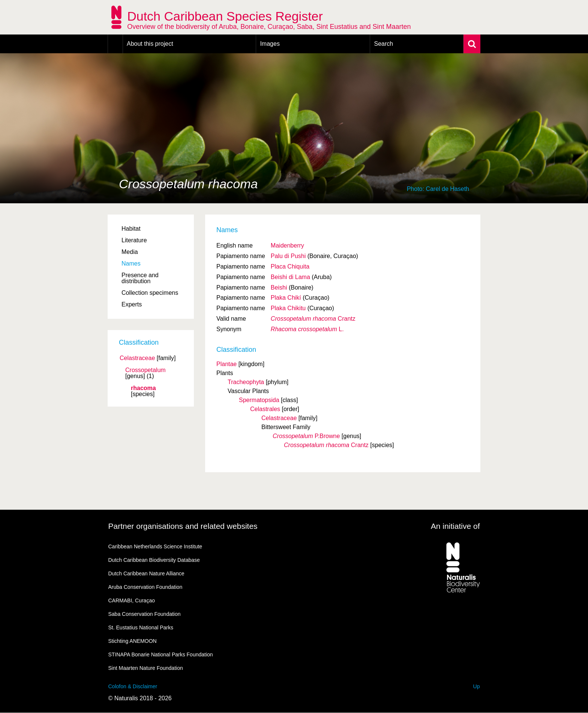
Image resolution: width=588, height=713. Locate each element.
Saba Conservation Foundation (145, 614)
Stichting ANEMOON (133, 641)
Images (270, 44)
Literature (134, 240)
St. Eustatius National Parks (141, 627)
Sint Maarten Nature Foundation (146, 668)
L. (307, 329)
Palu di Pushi (288, 256)
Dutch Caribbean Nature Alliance (146, 573)
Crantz (313, 319)
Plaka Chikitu (288, 308)
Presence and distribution (140, 278)
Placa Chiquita (290, 266)
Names (131, 263)
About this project (150, 44)
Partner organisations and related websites (183, 526)
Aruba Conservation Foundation (145, 587)
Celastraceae (137, 358)
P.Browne (306, 436)
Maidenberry (287, 245)
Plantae (226, 364)
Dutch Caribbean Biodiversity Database (154, 560)
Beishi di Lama (290, 277)
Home (115, 44)
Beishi (279, 287)
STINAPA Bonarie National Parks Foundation (161, 654)
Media (130, 252)
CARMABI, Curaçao (132, 600)
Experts (132, 304)
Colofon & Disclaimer (133, 686)
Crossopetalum (145, 370)
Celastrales (265, 409)
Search (383, 44)
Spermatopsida (259, 400)
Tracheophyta (246, 382)
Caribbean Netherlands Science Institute (155, 546)
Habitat (131, 229)
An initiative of (455, 526)
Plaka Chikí (286, 298)
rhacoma (143, 388)
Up (477, 686)
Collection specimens (150, 293)
